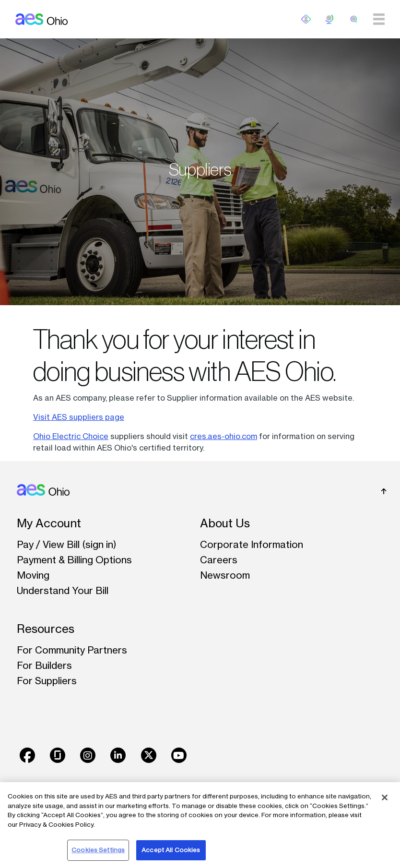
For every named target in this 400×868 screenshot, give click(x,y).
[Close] (385, 797)
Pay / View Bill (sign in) (67, 544)
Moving (33, 575)
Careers (219, 560)
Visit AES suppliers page (79, 417)
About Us (225, 523)
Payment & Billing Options (74, 560)
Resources (46, 629)
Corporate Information (252, 544)
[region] (200, 825)
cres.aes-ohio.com (224, 436)
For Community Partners (72, 650)
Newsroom (225, 575)
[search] (354, 19)
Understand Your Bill (63, 590)
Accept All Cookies (171, 850)
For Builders (44, 665)
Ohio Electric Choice (71, 436)
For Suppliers (47, 681)
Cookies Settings (98, 850)
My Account (49, 523)
